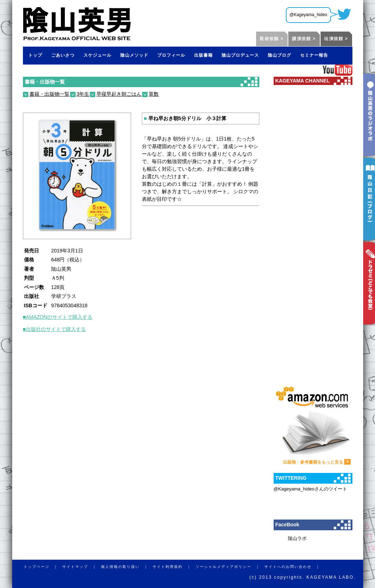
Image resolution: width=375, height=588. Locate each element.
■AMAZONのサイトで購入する (58, 317)
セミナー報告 (314, 55)
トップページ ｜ (43, 567)
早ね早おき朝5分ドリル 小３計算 (185, 118)
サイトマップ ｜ (82, 567)
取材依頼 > (271, 39)
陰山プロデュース (240, 55)
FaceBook (287, 525)
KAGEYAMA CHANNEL (303, 81)
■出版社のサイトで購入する (54, 329)
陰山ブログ (280, 55)
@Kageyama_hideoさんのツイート (310, 489)
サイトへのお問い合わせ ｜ (294, 567)
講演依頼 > (304, 39)
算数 (154, 94)
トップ (35, 55)
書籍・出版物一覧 (45, 82)
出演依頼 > (336, 39)
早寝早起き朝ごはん (119, 94)
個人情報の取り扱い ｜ (127, 567)
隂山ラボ (297, 538)
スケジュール (97, 55)
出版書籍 (203, 55)
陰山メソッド (134, 55)
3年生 (83, 94)
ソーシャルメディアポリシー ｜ (230, 567)
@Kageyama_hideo (308, 15)
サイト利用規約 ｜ (174, 567)
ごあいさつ (63, 55)
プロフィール (171, 55)
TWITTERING (291, 478)
